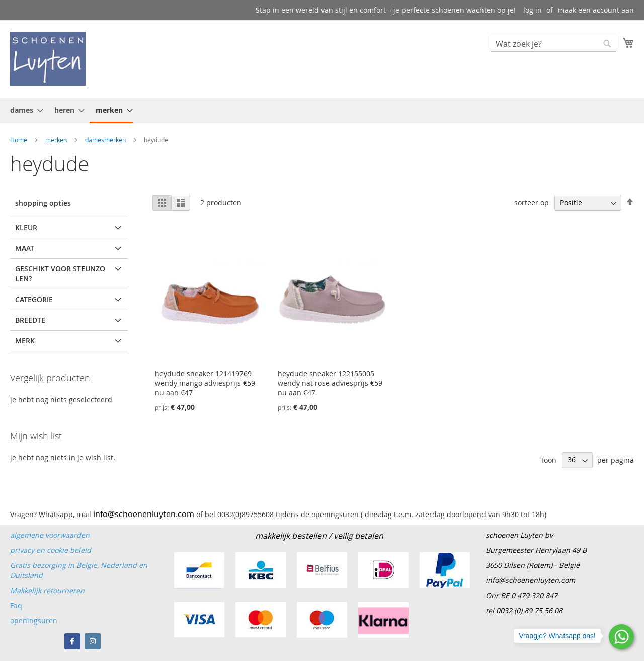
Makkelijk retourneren (47, 590)
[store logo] (48, 59)
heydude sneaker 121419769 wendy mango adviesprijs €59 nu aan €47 (205, 383)
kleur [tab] (26, 227)
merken (57, 140)
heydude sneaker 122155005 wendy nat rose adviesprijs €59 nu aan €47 (330, 383)
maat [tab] (25, 248)
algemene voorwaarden (50, 535)
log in (533, 10)
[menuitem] (24, 110)
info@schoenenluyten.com (530, 580)
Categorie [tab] (34, 299)
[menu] (322, 111)
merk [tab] (25, 341)
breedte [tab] (30, 320)
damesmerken (106, 140)
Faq (17, 605)
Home (19, 140)
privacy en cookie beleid (51, 550)
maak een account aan (596, 10)
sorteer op (532, 203)
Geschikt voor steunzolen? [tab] (60, 274)
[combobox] (553, 44)
